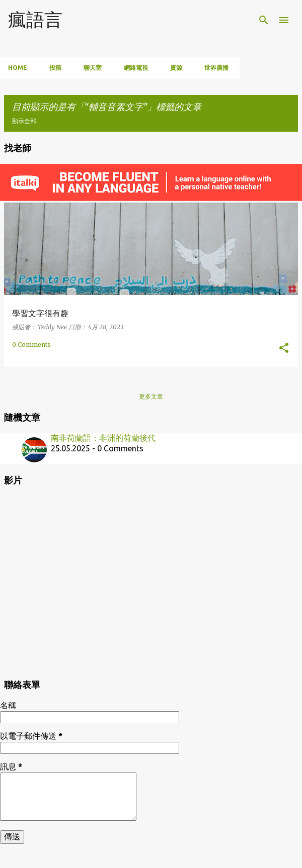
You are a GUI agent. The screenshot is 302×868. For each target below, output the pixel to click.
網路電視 (136, 68)
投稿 (55, 68)
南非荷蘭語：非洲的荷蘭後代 (103, 438)
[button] (284, 348)
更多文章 (151, 396)
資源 (176, 68)
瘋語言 (35, 19)
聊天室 (93, 68)
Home (18, 68)
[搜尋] (264, 20)
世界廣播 (216, 68)
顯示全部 (24, 121)
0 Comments (31, 345)
